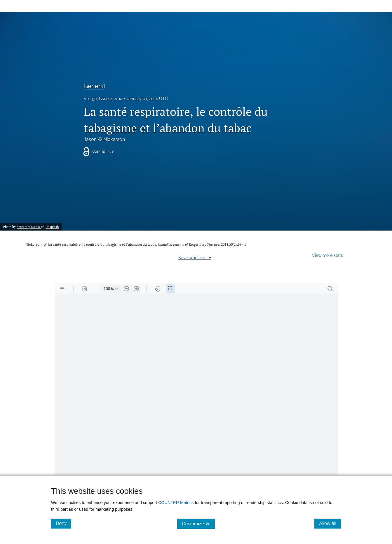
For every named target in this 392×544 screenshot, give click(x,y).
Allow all (330, 523)
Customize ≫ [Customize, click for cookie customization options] (198, 523)
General (94, 86)
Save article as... (195, 258)
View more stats (327, 255)
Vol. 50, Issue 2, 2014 (103, 99)
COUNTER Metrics (176, 503)
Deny (63, 523)
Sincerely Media (29, 227)
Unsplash (52, 227)
